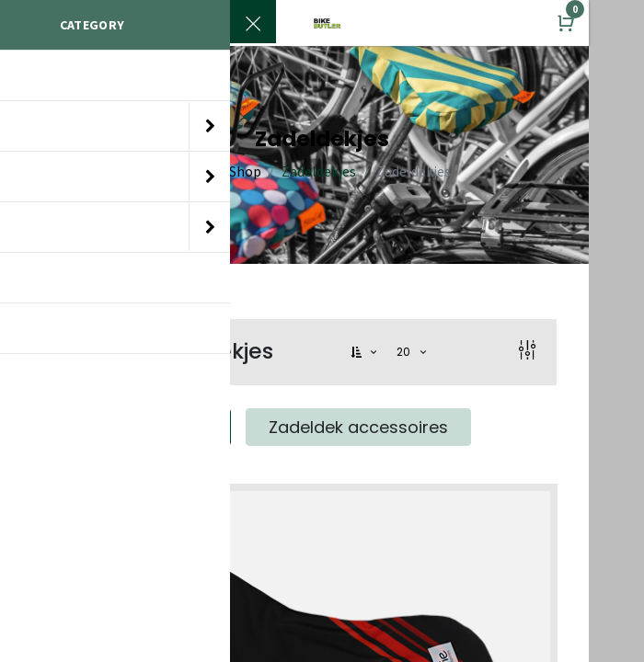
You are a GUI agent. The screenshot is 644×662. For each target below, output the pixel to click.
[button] (365, 353)
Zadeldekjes (319, 171)
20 (406, 352)
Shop (245, 171)
